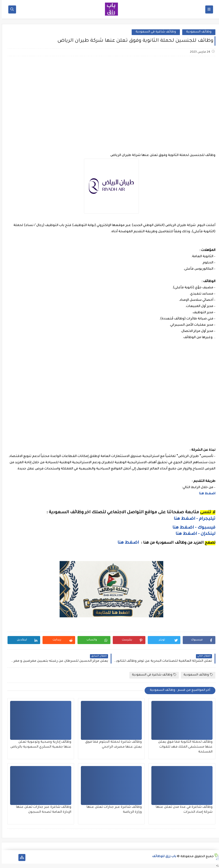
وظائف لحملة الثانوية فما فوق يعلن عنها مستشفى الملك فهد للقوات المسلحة (183, 747)
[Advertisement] (109, 101)
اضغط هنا (205, 494)
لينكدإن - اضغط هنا (194, 534)
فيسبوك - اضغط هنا (192, 528)
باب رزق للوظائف (162, 857)
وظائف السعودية (197, 32)
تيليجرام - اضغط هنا (193, 519)
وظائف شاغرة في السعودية (154, 32)
